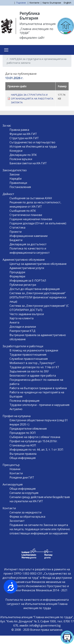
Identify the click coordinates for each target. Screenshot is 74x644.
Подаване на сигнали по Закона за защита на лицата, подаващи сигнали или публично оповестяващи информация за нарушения (40, 529)
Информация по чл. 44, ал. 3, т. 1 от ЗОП (36, 450)
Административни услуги (27, 268)
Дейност (8, 194)
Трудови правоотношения (28, 355)
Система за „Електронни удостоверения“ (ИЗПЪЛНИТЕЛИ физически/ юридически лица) (38, 297)
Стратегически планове (26, 215)
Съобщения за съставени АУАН (31, 198)
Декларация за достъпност (28, 244)
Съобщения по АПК (23, 211)
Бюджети (16, 240)
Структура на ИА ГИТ (24, 138)
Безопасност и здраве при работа (33, 376)
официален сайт (32, 38)
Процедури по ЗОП (23, 433)
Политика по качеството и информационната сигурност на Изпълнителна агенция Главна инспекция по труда (37, 604)
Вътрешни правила (23, 454)
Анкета (14, 322)
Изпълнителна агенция (38, 24)
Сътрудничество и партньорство (32, 142)
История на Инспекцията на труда (33, 146)
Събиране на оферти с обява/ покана (35, 437)
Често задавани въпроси (27, 314)
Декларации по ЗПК (23, 155)
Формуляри (17, 276)
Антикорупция (13, 484)
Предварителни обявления (28, 429)
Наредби (16, 179)
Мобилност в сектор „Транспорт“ (32, 363)
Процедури (17, 272)
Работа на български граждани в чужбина (38, 388)
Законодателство (15, 170)
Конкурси (16, 151)
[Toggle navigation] (6, 50)
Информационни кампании (29, 236)
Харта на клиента (21, 318)
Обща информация (23, 458)
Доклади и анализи (23, 327)
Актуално (16, 409)
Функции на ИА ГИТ (23, 134)
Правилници (18, 183)
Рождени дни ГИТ (22, 477)
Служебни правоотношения (29, 359)
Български (55, 3)
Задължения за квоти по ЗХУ (29, 371)
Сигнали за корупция (24, 493)
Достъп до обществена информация (35, 289)
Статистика (17, 227)
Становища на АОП (23, 445)
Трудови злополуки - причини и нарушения (39, 405)
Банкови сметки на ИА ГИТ (28, 163)
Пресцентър (11, 465)
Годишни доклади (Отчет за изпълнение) (38, 223)
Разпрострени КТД (22, 331)
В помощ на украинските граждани (34, 350)
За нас (7, 126)
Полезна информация (24, 401)
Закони (14, 174)
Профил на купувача (17, 416)
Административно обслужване (24, 260)
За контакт (17, 521)
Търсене (21, 3)
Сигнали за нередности (25, 512)
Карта (46, 3)
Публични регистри (23, 285)
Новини (15, 469)
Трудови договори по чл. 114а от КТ (34, 367)
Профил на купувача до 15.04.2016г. (34, 441)
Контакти (34, 3)
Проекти (16, 232)
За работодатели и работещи (23, 346)
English (68, 3)
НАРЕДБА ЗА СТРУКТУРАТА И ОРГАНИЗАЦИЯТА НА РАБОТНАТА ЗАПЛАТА (32, 98)
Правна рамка (19, 130)
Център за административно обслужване (38, 264)
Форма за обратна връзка (27, 517)
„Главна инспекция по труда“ (36, 31)
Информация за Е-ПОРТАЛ (28, 281)
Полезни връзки (21, 159)
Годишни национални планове (31, 219)
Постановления (20, 187)
